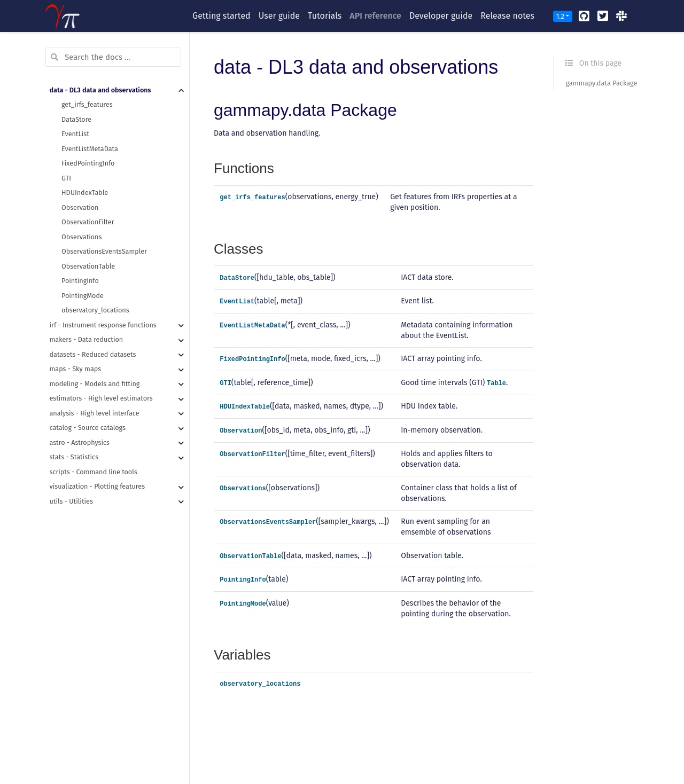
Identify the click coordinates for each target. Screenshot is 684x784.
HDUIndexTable (85, 193)
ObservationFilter (88, 222)
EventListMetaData (90, 149)
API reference (375, 16)
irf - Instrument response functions (103, 325)
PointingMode (83, 296)
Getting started (221, 16)
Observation (80, 207)
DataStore (76, 119)
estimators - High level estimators (101, 398)
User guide (279, 16)
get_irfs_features (87, 104)
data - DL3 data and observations (100, 90)
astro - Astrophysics (80, 442)
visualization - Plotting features (98, 486)
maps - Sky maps (76, 369)
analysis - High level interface (95, 413)
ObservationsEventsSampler (104, 251)
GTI (66, 178)
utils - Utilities (71, 501)
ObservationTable (88, 266)
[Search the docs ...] (113, 57)
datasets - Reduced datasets (93, 354)
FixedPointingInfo (88, 163)
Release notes (507, 16)
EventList (75, 134)
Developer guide (441, 16)
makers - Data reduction (87, 339)
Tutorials (325, 16)
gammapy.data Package (601, 83)
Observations (81, 237)
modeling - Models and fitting (95, 384)
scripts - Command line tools (94, 472)
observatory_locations (95, 310)
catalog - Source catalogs (88, 428)
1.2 (560, 16)
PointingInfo (80, 281)
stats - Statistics (74, 457)
